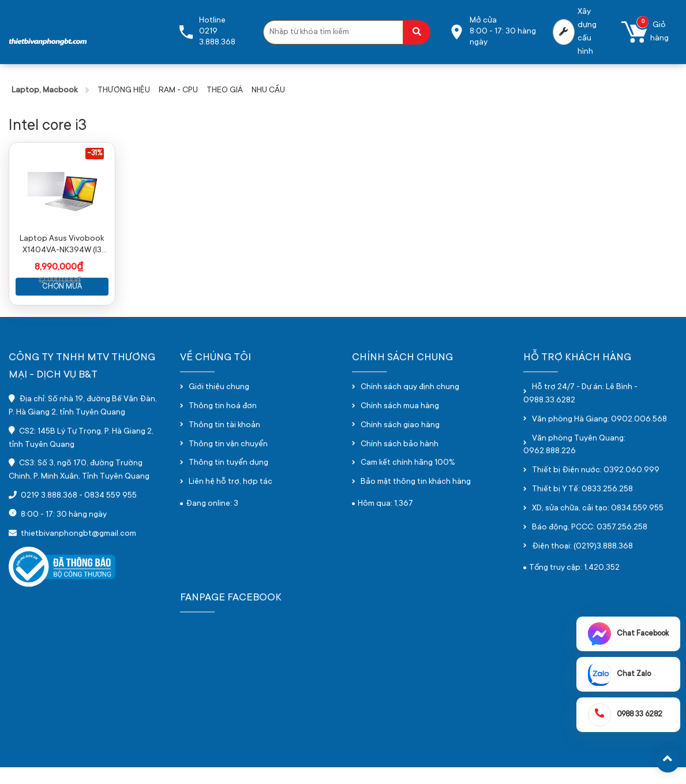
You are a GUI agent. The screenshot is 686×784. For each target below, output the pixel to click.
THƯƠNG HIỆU (124, 91)
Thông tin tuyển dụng (228, 480)
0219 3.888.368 (49, 513)
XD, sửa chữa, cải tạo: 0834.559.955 (598, 525)
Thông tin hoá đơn (223, 423)
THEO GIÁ (225, 91)
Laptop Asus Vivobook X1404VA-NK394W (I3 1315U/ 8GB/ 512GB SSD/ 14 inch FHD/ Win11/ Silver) (62, 262)
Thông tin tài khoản (224, 442)
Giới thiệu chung (219, 404)
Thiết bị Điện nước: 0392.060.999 (596, 488)
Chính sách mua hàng (400, 423)
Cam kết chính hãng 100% (408, 480)
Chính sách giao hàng (400, 442)
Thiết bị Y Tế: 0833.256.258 (582, 506)
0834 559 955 (110, 513)
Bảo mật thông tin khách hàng (416, 499)
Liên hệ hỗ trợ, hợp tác (230, 499)
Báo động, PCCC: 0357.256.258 (590, 544)
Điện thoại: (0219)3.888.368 (582, 563)
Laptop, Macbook (44, 91)
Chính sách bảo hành (400, 461)
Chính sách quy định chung (410, 404)
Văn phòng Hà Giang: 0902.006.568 (599, 436)
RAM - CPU (178, 91)
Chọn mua (62, 303)
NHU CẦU (268, 91)
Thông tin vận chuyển (228, 461)
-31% (95, 154)
